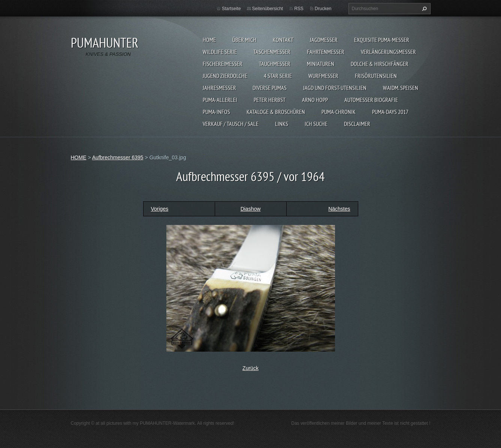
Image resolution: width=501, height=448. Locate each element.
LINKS (282, 124)
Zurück (251, 368)
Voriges (160, 209)
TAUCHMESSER (275, 64)
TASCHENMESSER (272, 52)
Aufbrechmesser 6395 (118, 157)
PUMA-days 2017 (390, 112)
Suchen (423, 9)
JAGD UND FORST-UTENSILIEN (335, 88)
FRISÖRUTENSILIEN (376, 76)
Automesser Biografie (371, 100)
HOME (209, 40)
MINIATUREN (321, 64)
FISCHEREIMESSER (223, 64)
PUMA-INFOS (216, 112)
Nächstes (339, 209)
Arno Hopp (315, 100)
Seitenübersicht (268, 9)
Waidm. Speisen (401, 88)
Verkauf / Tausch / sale (231, 124)
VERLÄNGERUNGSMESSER (388, 52)
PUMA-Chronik (339, 112)
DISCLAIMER (357, 124)
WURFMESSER (323, 76)
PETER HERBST (270, 100)
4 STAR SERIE (278, 76)
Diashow (251, 209)
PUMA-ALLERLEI (220, 100)
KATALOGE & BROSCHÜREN (276, 112)
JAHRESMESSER (219, 88)
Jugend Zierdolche (225, 76)
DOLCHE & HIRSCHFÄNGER (380, 64)
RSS (299, 9)
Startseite (231, 9)
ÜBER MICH (244, 40)
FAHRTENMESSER (326, 52)
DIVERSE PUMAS (270, 88)
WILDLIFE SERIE (220, 52)
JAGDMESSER (324, 40)
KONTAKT (283, 40)
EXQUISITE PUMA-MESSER (382, 40)
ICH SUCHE (316, 124)
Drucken (323, 9)
